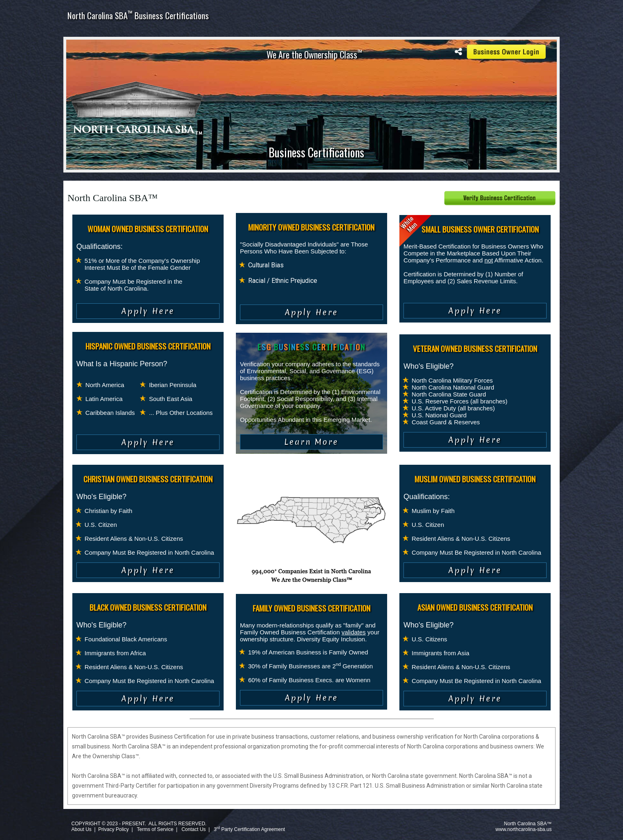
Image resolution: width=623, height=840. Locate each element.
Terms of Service (155, 829)
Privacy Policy (113, 829)
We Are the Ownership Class (314, 54)
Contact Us (194, 829)
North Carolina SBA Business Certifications (138, 15)
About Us (81, 829)
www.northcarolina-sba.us (523, 829)
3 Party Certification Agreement (249, 829)
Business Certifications (316, 152)
